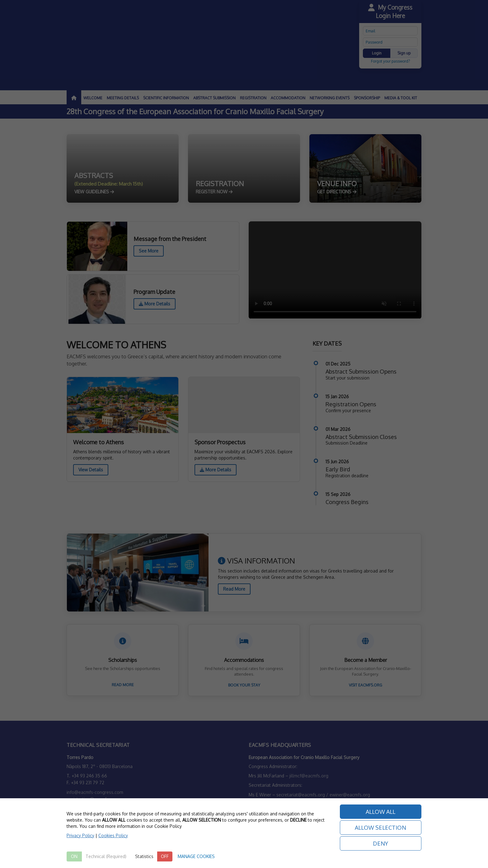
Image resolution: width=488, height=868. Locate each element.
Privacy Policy (80, 835)
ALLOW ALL (380, 812)
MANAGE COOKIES (196, 856)
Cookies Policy (113, 835)
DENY (380, 843)
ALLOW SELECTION (380, 828)
